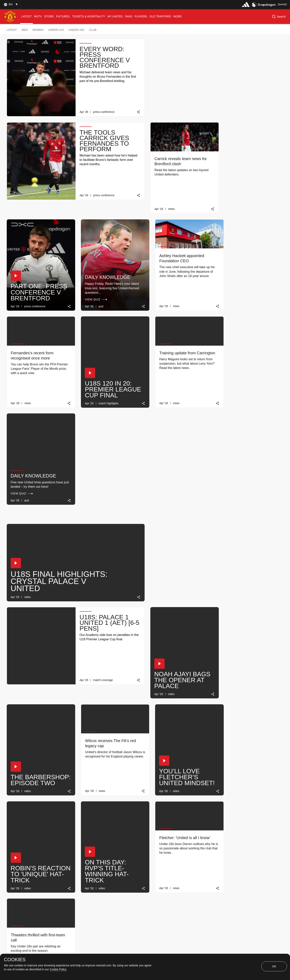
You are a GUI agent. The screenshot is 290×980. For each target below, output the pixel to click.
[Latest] (167, 872)
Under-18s (76, 30)
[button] (10, 4)
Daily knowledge (174, 174)
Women (38, 30)
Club (93, 30)
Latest (12, 30)
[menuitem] (27, 17)
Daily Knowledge (245, 271)
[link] (136, 111)
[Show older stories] (133, 872)
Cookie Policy (58, 969)
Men (25, 30)
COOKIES (15, 960)
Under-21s (56, 30)
